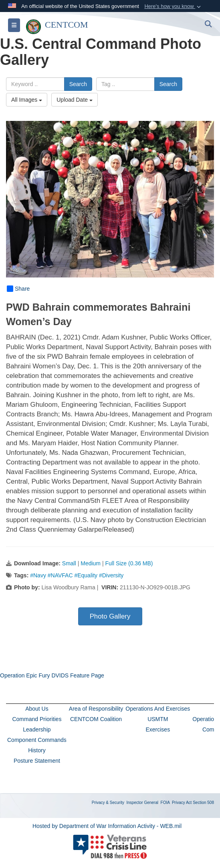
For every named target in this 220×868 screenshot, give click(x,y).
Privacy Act (182, 803)
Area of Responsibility (96, 709)
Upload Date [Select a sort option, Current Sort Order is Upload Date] (75, 100)
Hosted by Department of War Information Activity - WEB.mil (107, 826)
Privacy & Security (108, 803)
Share (18, 289)
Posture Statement (37, 761)
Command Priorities (37, 719)
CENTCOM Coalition (96, 719)
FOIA (165, 803)
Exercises (158, 729)
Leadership (37, 729)
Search (78, 84)
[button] (173, 6)
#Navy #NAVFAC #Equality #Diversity (77, 575)
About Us (37, 709)
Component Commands (37, 740)
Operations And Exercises (158, 709)
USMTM (158, 719)
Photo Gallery (110, 616)
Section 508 (203, 803)
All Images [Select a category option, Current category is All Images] (27, 100)
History (37, 750)
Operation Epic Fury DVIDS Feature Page (52, 675)
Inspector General (143, 803)
